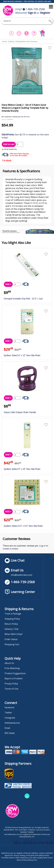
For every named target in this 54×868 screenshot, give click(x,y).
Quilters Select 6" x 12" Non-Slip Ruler (22, 355)
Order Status (11, 639)
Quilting (11, 41)
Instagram (10, 718)
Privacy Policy (11, 684)
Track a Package (13, 614)
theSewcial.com (12, 723)
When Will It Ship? (14, 634)
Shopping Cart (12, 644)
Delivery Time (12, 629)
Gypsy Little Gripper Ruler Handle (20, 412)
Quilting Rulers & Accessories (26, 41)
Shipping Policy (12, 619)
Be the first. (26, 117)
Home (5, 41)
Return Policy (11, 624)
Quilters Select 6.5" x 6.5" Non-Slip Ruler (23, 526)
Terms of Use (11, 689)
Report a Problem (14, 678)
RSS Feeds (10, 733)
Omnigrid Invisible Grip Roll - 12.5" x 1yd (23, 299)
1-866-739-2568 (34, 9)
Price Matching (12, 668)
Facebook (9, 707)
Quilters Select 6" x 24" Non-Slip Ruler (22, 469)
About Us (9, 663)
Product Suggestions (15, 673)
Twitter (8, 713)
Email (7, 728)
